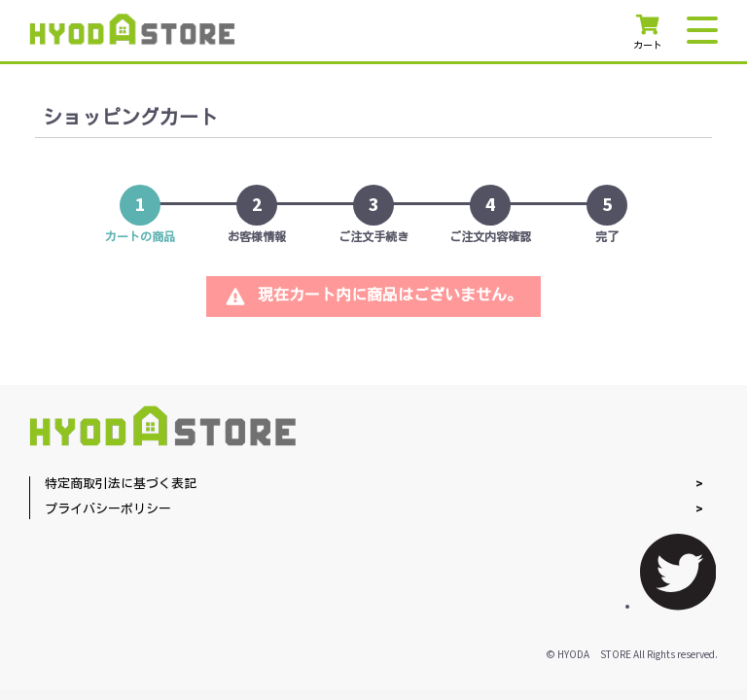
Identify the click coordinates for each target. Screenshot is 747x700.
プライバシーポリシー (108, 510)
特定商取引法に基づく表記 (121, 485)
